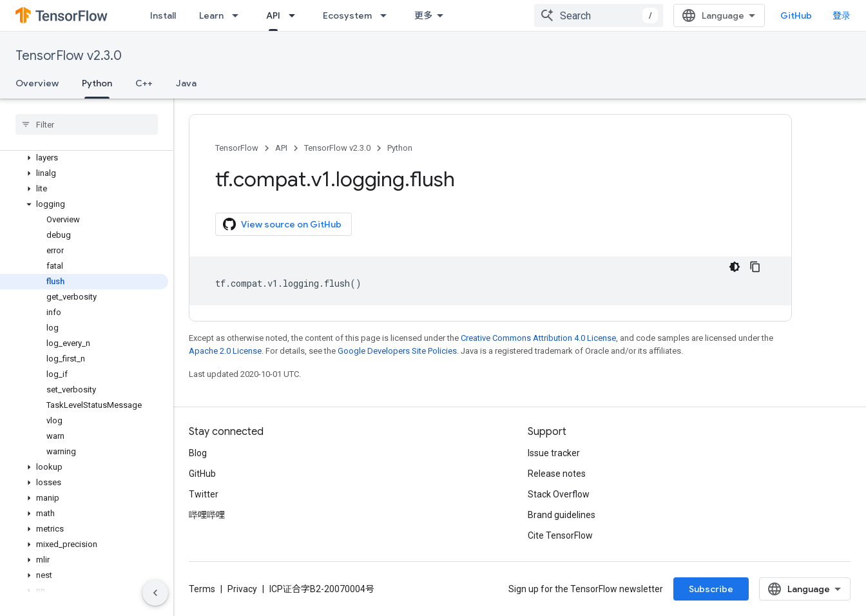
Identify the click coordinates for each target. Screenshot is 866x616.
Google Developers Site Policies (397, 351)
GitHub (796, 15)
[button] (84, 158)
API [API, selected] (273, 15)
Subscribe (711, 589)
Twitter (204, 494)
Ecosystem (347, 15)
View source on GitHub (282, 224)
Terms (202, 589)
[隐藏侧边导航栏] (155, 593)
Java (186, 83)
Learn (211, 15)
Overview (37, 83)
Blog (198, 453)
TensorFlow (237, 148)
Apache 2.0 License (225, 351)
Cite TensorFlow (560, 535)
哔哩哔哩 (207, 515)
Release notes (557, 474)
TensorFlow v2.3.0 (69, 56)
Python (400, 148)
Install (163, 15)
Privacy (242, 589)
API (281, 148)
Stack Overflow (559, 494)
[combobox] (599, 15)
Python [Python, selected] (97, 83)
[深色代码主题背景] (735, 267)
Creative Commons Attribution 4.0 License (538, 338)
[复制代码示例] (755, 267)
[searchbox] (87, 124)
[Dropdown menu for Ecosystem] (387, 15)
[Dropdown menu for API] (296, 15)
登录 (842, 15)
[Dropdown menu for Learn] (239, 15)
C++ (144, 83)
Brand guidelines (562, 515)
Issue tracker (554, 453)
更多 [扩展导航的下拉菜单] (423, 15)
